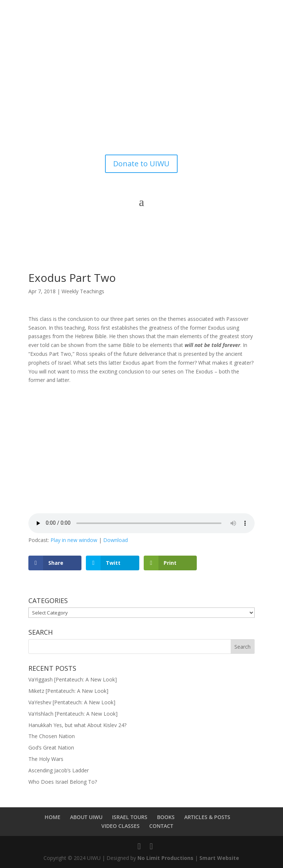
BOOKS (166, 817)
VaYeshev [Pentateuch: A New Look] (72, 702)
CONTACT (161, 826)
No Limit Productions (165, 858)
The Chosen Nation (52, 736)
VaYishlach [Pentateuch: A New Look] (73, 714)
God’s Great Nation (51, 747)
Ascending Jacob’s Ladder (59, 770)
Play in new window (74, 540)
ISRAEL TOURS (130, 817)
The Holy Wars (46, 759)
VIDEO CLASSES (120, 826)
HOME (53, 817)
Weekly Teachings (83, 291)
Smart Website (219, 858)
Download (116, 540)
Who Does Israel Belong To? (63, 782)
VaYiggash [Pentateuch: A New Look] (73, 679)
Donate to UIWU (141, 164)
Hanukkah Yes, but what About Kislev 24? (77, 725)
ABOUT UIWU (86, 817)
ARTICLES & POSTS (207, 817)
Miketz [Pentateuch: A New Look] (68, 691)
